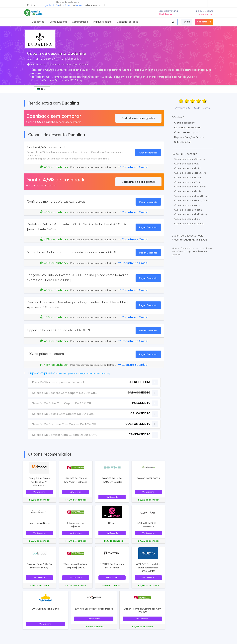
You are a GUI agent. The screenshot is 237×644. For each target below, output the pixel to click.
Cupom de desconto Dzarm (188, 177)
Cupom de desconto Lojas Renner (192, 196)
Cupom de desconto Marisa (188, 191)
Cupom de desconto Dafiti (187, 168)
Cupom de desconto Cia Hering (190, 187)
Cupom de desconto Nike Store (190, 173)
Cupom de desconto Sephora (189, 224)
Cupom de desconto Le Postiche (191, 214)
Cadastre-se (204, 22)
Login (187, 22)
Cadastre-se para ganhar (138, 118)
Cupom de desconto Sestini (188, 210)
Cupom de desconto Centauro (190, 159)
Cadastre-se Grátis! (133, 167)
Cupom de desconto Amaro (188, 205)
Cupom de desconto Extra (187, 219)
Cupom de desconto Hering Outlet (192, 200)
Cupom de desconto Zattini (188, 182)
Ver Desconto (39, 492)
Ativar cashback (148, 153)
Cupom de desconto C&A (187, 164)
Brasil (42, 89)
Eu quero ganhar (204, 14)
